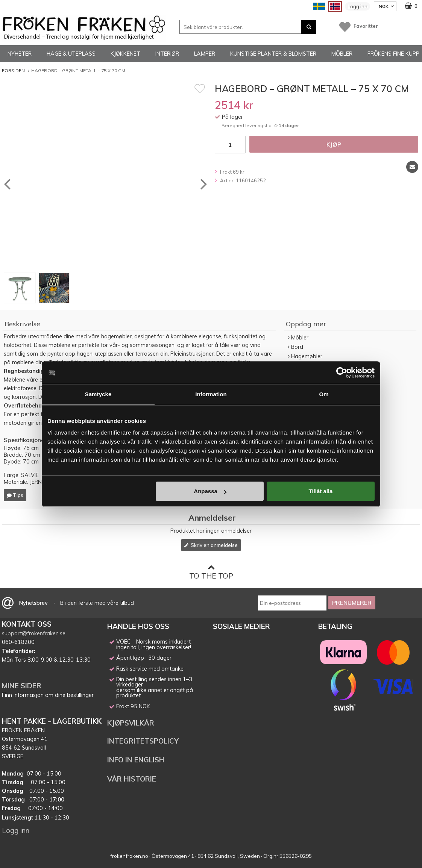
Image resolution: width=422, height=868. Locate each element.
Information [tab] (211, 394)
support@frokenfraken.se (34, 633)
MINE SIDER (22, 686)
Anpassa (210, 491)
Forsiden (13, 70)
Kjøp (334, 144)
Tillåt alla (320, 491)
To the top (211, 572)
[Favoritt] (200, 88)
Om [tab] (324, 394)
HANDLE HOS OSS (138, 626)
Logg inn (357, 6)
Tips (15, 495)
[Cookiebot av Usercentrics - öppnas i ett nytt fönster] (342, 373)
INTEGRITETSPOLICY (143, 741)
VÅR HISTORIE (132, 779)
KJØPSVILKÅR (131, 723)
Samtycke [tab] (98, 394)
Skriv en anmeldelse (211, 545)
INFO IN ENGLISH (136, 760)
